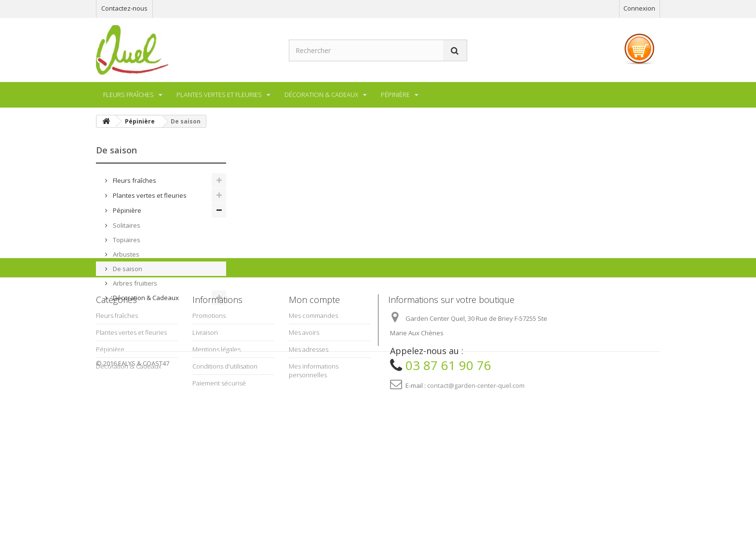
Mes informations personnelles (314, 456)
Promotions (209, 401)
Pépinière (126, 210)
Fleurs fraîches (134, 180)
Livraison (205, 418)
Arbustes (125, 254)
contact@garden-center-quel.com (476, 471)
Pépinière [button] (395, 95)
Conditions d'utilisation (225, 452)
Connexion (639, 8)
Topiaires (126, 240)
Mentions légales (216, 435)
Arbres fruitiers (134, 283)
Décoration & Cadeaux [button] (321, 95)
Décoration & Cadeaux (145, 298)
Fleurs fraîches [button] (128, 95)
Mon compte (314, 385)
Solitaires (126, 225)
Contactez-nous (124, 8)
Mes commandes (313, 401)
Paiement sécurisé (219, 469)
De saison (127, 269)
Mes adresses (309, 435)
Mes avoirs (304, 418)
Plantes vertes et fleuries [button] (219, 95)
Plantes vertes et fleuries (149, 195)
